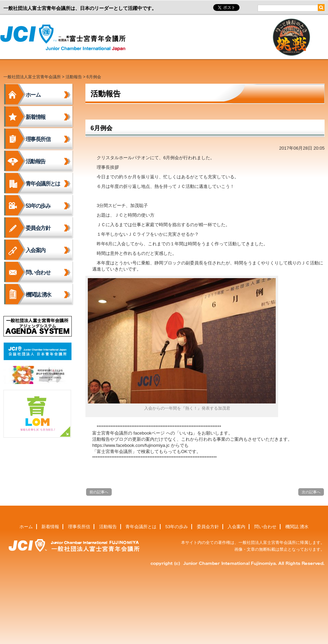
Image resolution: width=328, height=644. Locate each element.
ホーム (33, 95)
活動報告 (74, 77)
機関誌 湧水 (38, 295)
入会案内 (36, 250)
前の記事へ (99, 492)
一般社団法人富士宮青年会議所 (65, 38)
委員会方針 (38, 228)
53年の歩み (38, 206)
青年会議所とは (43, 184)
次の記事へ (311, 492)
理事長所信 (38, 139)
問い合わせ (38, 272)
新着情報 (36, 117)
